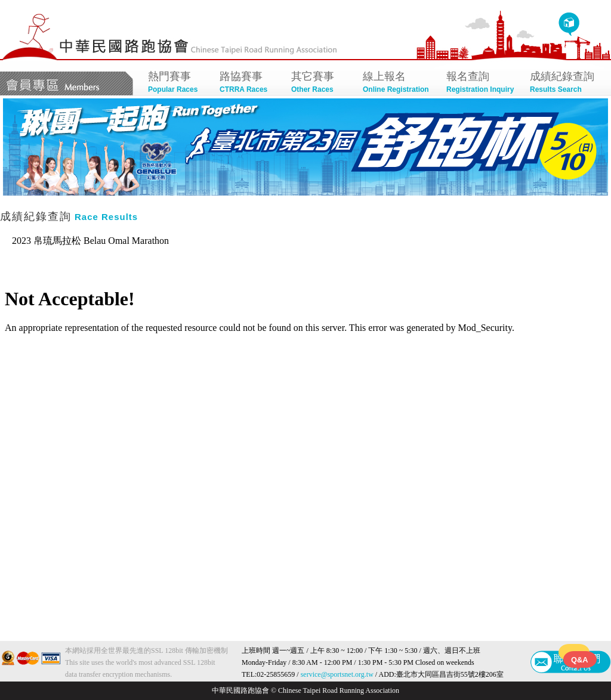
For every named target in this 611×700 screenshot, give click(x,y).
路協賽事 (249, 83)
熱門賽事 (178, 83)
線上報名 (399, 83)
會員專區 (67, 83)
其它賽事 (321, 83)
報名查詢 (482, 83)
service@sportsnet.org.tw (337, 674)
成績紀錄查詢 (566, 83)
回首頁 (569, 24)
